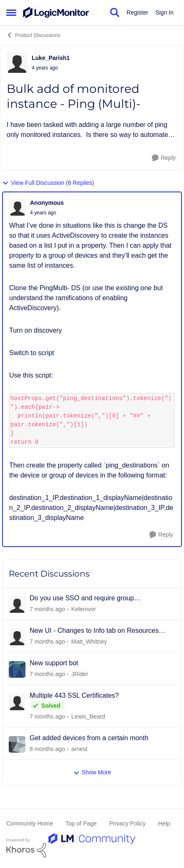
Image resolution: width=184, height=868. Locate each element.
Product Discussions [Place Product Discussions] (33, 35)
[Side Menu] (11, 12)
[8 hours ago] (47, 609)
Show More (92, 772)
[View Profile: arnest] (17, 744)
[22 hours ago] (47, 642)
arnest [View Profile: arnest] (79, 749)
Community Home (30, 823)
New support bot (54, 663)
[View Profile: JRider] (17, 669)
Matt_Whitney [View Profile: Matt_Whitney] (89, 642)
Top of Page (81, 823)
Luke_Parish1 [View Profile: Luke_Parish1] (51, 58)
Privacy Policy (127, 823)
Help (164, 823)
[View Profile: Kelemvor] (17, 604)
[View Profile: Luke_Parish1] (17, 62)
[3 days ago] (47, 674)
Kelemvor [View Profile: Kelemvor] (84, 609)
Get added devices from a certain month (89, 738)
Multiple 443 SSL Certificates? (74, 695)
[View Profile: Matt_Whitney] (17, 637)
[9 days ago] (47, 749)
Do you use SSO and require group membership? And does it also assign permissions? (85, 599)
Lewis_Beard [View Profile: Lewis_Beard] (88, 716)
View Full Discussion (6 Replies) (48, 183)
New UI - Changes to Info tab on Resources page (94, 631)
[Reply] (164, 158)
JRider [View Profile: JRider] (80, 674)
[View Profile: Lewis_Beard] (17, 702)
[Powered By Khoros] (92, 848)
